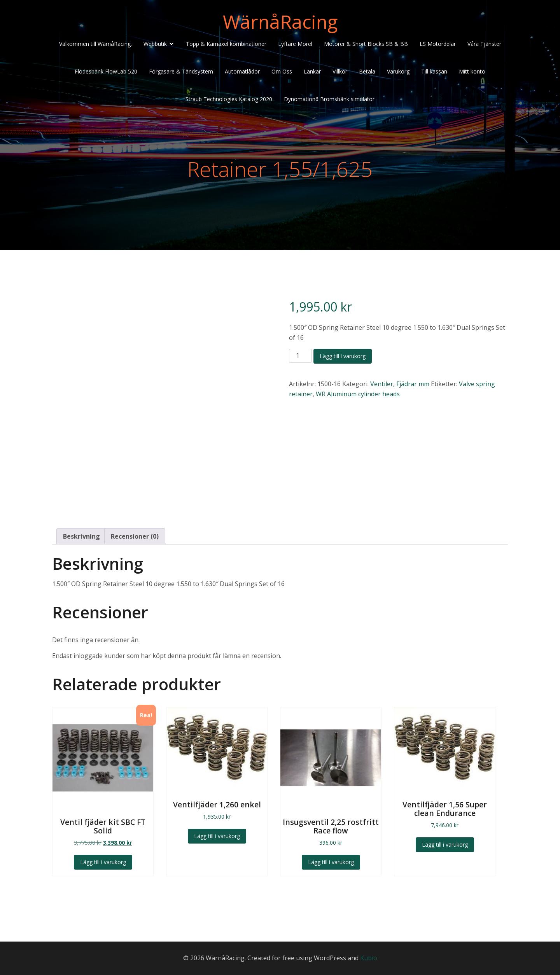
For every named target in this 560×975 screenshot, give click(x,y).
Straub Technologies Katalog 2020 (229, 99)
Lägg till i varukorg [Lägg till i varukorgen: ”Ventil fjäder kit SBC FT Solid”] (103, 862)
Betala (367, 71)
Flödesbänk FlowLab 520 (106, 71)
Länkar (312, 71)
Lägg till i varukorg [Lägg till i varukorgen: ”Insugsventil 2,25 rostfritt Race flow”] (331, 862)
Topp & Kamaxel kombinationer (226, 44)
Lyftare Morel (295, 44)
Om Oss (282, 71)
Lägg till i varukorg (343, 356)
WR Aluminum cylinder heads (358, 394)
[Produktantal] (300, 356)
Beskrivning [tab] (81, 536)
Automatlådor (242, 71)
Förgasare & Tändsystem (181, 71)
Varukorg (398, 71)
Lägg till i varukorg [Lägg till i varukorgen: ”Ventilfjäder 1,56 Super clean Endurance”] (445, 845)
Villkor (340, 71)
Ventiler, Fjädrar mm (400, 384)
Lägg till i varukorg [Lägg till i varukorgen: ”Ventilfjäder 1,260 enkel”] (217, 836)
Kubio (369, 958)
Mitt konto (472, 71)
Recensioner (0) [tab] (135, 536)
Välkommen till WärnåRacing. (95, 44)
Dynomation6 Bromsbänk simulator (329, 99)
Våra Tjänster (484, 44)
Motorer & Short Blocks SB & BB (366, 44)
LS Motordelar (438, 44)
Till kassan (434, 71)
